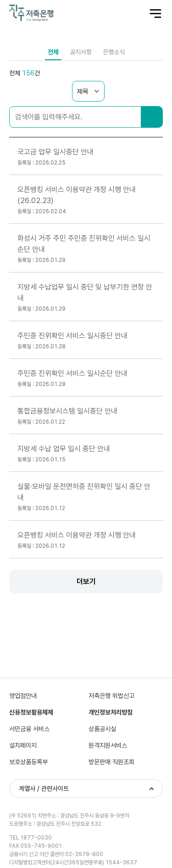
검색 (152, 117)
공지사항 (81, 52)
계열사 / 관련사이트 (44, 789)
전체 (53, 52)
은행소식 (114, 52)
